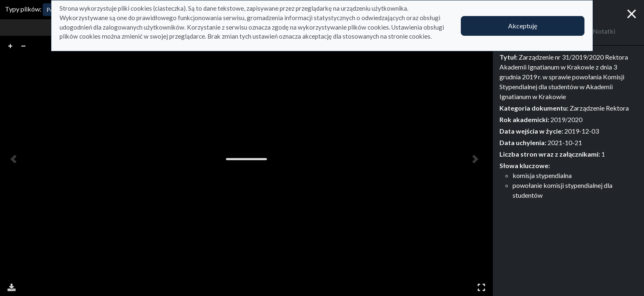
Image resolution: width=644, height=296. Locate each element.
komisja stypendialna (542, 175)
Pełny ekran (481, 287)
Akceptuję (523, 26)
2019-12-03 (582, 131)
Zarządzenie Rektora (599, 108)
